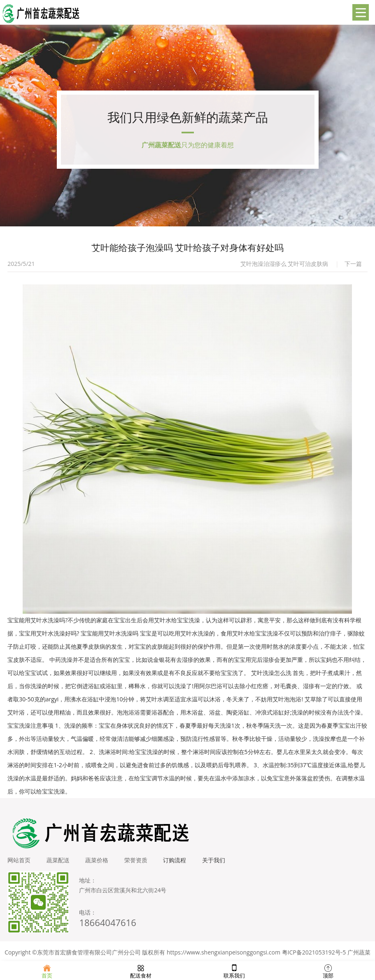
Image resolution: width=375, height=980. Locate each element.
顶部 (328, 971)
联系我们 (234, 971)
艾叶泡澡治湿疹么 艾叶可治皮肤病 (284, 266)
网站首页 (19, 862)
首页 (47, 971)
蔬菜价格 (98, 862)
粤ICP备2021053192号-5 (314, 955)
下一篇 (353, 266)
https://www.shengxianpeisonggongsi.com (224, 955)
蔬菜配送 (58, 862)
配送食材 (141, 971)
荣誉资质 (137, 862)
